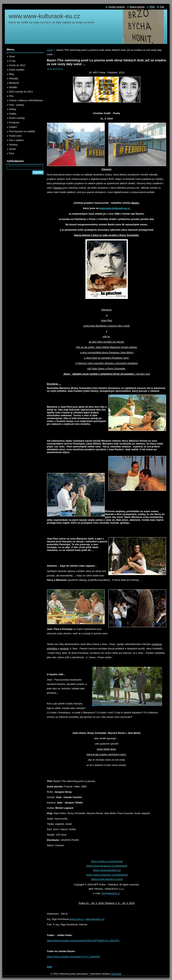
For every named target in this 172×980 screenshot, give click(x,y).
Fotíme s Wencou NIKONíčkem (26, 100)
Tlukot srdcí (15, 136)
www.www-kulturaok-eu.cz (115, 208)
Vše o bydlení (16, 140)
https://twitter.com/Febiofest (107, 861)
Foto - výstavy (17, 105)
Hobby (13, 109)
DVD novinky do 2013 (21, 92)
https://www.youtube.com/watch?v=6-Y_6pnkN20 (73, 957)
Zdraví (12, 149)
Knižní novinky (17, 118)
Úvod (50, 50)
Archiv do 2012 (17, 65)
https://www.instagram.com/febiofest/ (107, 875)
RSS (152, 7)
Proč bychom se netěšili (22, 131)
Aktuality (14, 78)
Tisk (162, 7)
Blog (11, 74)
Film (11, 96)
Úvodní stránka (116, 7)
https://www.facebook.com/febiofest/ (107, 866)
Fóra (11, 153)
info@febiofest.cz (110, 893)
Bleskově (14, 83)
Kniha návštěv (17, 70)
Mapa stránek (137, 7)
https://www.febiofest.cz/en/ (107, 879)
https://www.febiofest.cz (107, 870)
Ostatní (13, 127)
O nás (12, 61)
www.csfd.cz (77, 919)
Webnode (116, 974)
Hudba (13, 114)
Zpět (49, 967)
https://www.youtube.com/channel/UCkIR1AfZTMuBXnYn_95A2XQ (83, 941)
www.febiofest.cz (94, 919)
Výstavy (13, 145)
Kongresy (14, 122)
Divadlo (13, 87)
